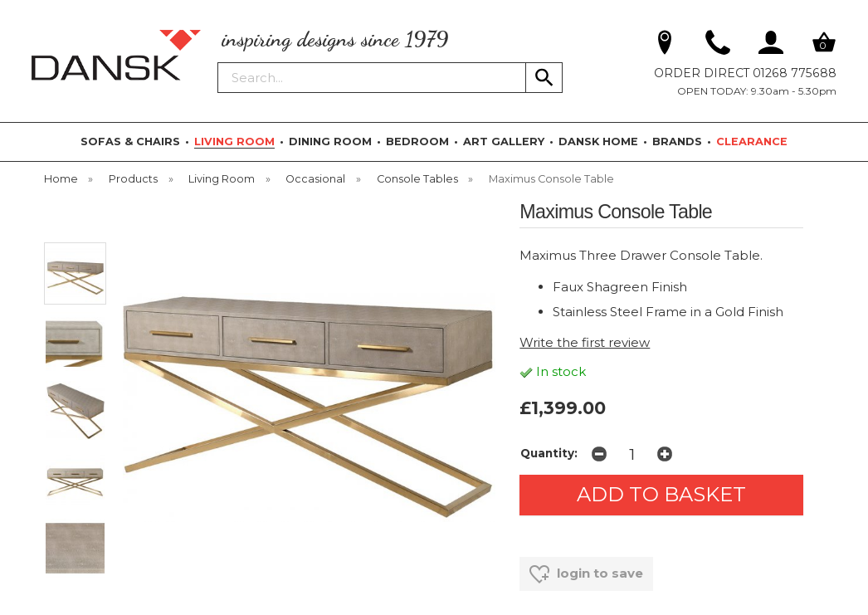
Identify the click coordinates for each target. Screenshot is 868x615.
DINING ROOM (330, 142)
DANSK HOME (598, 142)
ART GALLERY (504, 142)
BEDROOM (417, 142)
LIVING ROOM (234, 142)
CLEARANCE (752, 142)
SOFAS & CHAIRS (130, 142)
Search (218, 61)
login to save (586, 574)
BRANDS (677, 142)
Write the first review (585, 342)
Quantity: (549, 453)
